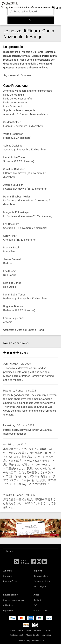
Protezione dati (17, 635)
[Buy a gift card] (30, 528)
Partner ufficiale (10, 581)
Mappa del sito (33, 635)
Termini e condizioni (42, 630)
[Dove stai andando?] (31, 10)
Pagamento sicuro (42, 581)
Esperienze (8, 611)
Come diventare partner (14, 600)
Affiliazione (8, 605)
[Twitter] (39, 563)
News (13, 630)
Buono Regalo (40, 587)
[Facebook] (16, 561)
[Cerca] (31, 20)
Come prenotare (41, 576)
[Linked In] (45, 563)
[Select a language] (30, 551)
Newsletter (46, 635)
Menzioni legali (24, 630)
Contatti (37, 600)
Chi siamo (8, 576)
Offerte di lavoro (41, 611)
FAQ (35, 605)
